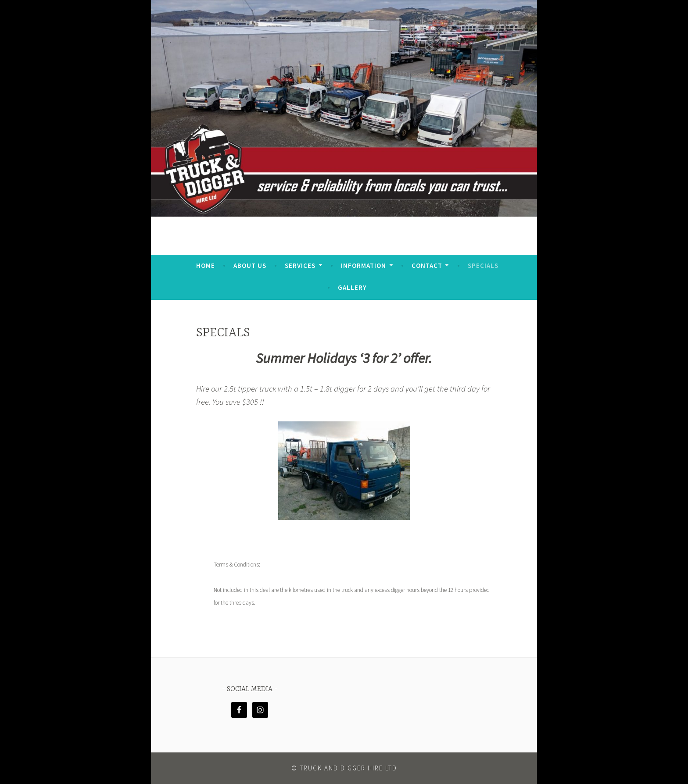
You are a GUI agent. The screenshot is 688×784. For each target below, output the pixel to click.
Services (300, 265)
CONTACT (427, 265)
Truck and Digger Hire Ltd (348, 768)
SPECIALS (483, 265)
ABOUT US (250, 265)
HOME (206, 265)
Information (364, 265)
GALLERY (352, 287)
